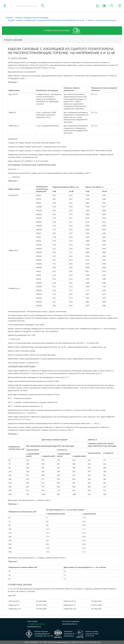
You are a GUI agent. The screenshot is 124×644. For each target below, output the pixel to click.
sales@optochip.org (34, 627)
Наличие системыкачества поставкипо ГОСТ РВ (92, 634)
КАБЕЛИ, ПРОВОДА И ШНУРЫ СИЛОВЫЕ (32, 18)
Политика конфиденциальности (59, 642)
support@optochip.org (69, 624)
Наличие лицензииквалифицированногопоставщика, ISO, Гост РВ (44, 634)
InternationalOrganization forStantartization (69, 634)
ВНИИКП (9, 18)
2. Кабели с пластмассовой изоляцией (101, 20)
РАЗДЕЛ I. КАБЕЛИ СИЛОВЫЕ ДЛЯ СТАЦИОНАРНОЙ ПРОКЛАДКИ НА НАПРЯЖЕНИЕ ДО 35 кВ (46, 20)
